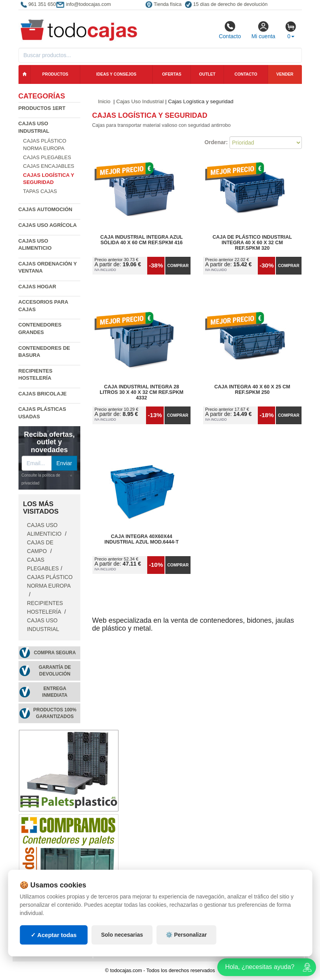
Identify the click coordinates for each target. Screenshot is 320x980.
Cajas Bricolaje (43, 394)
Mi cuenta (264, 30)
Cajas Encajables (49, 166)
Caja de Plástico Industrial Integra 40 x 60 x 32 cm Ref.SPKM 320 (252, 243)
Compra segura (55, 653)
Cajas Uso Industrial (140, 101)
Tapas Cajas (40, 191)
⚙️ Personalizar (186, 935)
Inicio (104, 101)
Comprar (178, 265)
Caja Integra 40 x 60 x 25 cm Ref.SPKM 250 (252, 390)
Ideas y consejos (117, 74)
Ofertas (172, 74)
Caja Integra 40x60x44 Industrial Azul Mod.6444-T (142, 539)
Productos (55, 74)
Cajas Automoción (45, 209)
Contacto (230, 30)
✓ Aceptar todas (54, 935)
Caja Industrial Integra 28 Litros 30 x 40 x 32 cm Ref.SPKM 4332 (142, 392)
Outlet (207, 74)
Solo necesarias (122, 935)
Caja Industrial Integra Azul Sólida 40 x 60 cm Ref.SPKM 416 (142, 240)
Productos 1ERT (42, 108)
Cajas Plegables (47, 157)
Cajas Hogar (37, 287)
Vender (285, 74)
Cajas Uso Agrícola (48, 225)
